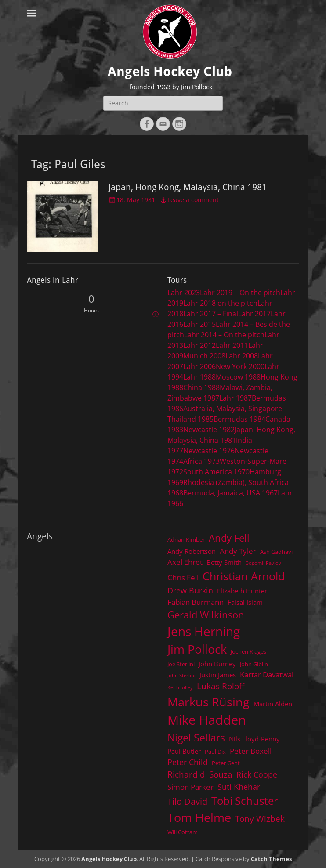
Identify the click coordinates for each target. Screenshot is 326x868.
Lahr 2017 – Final (211, 314)
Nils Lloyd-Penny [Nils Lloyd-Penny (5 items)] (254, 739)
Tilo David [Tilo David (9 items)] (187, 801)
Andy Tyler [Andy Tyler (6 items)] (238, 551)
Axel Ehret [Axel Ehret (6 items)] (185, 562)
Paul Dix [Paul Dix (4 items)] (215, 752)
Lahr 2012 (199, 345)
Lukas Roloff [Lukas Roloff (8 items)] (221, 686)
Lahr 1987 (235, 398)
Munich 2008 (204, 356)
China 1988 (201, 387)
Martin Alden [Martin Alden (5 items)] (273, 704)
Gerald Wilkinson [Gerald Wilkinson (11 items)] (206, 615)
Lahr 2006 (199, 366)
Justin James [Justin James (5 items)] (218, 675)
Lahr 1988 (199, 377)
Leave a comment (193, 200)
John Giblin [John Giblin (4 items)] (254, 664)
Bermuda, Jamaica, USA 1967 (230, 493)
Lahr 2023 (184, 293)
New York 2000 (240, 366)
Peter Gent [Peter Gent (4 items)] (226, 763)
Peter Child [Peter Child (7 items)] (188, 762)
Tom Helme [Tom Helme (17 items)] (199, 817)
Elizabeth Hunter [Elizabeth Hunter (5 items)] (242, 591)
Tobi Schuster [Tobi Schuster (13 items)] (245, 801)
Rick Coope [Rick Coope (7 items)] (257, 774)
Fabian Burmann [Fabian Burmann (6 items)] (196, 602)
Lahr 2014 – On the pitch (224, 335)
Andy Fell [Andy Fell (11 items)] (229, 538)
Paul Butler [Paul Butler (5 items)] (184, 751)
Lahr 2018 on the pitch (220, 303)
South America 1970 (216, 472)
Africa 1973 (201, 461)
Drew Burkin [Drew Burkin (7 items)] (190, 590)
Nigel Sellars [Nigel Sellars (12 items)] (196, 738)
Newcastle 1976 (209, 451)
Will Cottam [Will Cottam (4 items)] (183, 832)
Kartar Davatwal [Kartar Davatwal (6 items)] (267, 675)
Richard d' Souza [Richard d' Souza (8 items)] (200, 774)
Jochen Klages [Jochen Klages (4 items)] (248, 651)
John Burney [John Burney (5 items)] (217, 664)
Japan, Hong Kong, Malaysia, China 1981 (188, 187)
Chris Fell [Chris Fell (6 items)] (183, 577)
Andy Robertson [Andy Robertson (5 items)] (192, 551)
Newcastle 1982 (209, 430)
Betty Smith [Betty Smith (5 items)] (224, 562)
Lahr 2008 (242, 356)
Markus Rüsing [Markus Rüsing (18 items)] (208, 702)
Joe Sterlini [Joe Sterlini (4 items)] (181, 664)
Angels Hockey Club (170, 71)
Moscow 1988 (238, 377)
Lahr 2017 (254, 314)
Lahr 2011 (232, 345)
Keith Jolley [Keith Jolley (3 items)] (180, 687)
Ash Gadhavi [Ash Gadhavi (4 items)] (276, 552)
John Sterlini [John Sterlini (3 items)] (181, 676)
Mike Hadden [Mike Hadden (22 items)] (207, 720)
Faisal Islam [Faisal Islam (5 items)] (245, 602)
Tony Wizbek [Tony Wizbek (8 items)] (260, 819)
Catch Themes (271, 859)
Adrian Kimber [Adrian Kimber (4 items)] (186, 539)
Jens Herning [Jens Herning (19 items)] (204, 631)
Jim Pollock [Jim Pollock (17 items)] (197, 649)
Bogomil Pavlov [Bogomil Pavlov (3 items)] (263, 563)
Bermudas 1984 (239, 419)
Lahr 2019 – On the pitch (240, 293)
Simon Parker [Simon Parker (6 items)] (190, 787)
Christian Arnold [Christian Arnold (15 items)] (244, 576)
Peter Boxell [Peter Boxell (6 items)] (251, 751)
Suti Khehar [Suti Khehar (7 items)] (239, 787)
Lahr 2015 (199, 324)
